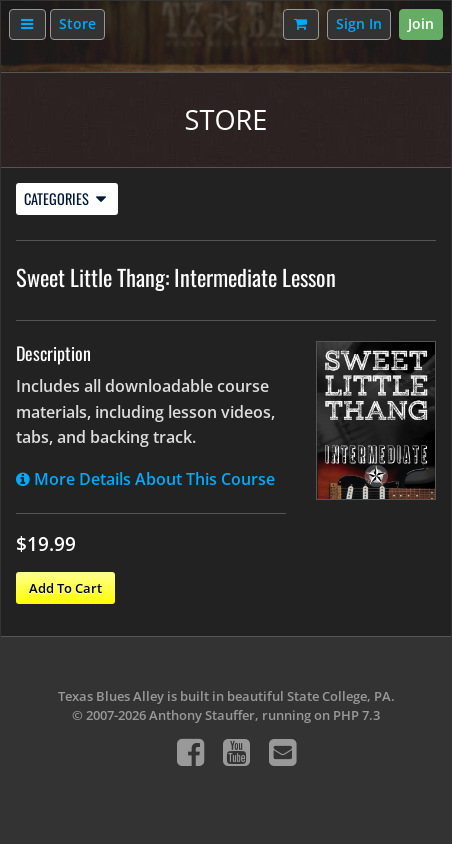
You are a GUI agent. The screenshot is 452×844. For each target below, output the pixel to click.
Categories (65, 198)
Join (421, 23)
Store (77, 23)
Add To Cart (65, 588)
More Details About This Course (145, 479)
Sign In (359, 23)
